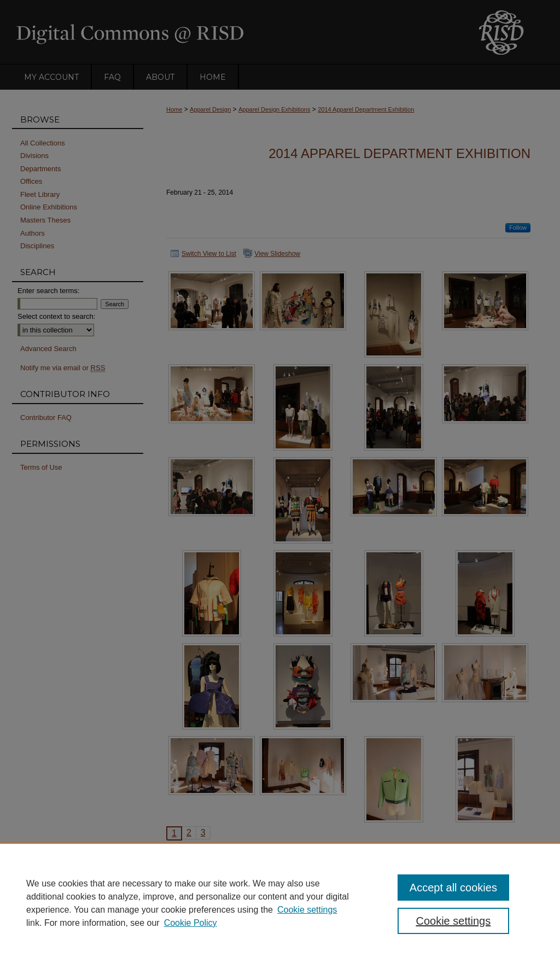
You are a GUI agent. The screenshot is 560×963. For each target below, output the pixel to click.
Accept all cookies (453, 888)
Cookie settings (307, 910)
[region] (280, 903)
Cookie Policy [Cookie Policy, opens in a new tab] (191, 923)
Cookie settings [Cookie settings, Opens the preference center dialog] (453, 921)
